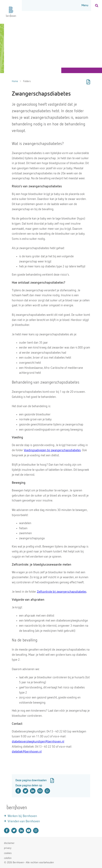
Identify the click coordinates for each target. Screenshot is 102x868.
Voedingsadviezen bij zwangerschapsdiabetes (52, 450)
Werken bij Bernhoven (22, 816)
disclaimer (9, 843)
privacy (8, 848)
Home (15, 81)
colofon (8, 858)
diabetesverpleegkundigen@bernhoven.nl (38, 742)
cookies (8, 853)
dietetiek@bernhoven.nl (27, 752)
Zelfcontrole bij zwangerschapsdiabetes (62, 592)
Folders (27, 81)
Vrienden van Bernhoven (24, 821)
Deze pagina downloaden (35, 780)
